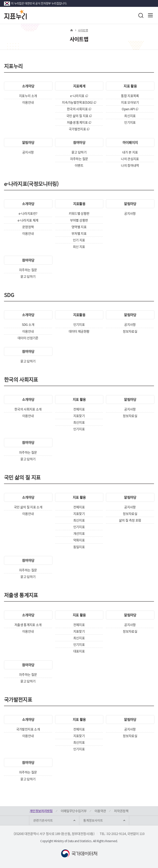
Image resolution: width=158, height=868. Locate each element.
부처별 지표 (79, 233)
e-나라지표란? (28, 213)
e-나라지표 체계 (28, 220)
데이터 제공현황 (79, 331)
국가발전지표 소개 (28, 729)
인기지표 (130, 122)
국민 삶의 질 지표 (77, 116)
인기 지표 (79, 240)
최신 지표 (79, 247)
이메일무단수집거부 (74, 811)
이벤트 (79, 165)
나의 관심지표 (130, 159)
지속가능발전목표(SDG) (77, 102)
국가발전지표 (77, 129)
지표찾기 (79, 416)
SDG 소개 (28, 324)
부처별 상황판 (79, 220)
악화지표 (79, 540)
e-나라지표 (77, 96)
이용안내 (28, 102)
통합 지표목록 (130, 96)
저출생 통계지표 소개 (28, 625)
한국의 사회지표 (77, 109)
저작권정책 (121, 811)
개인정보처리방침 (41, 811)
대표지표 (79, 651)
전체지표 (79, 409)
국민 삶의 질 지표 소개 (28, 507)
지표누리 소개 (28, 96)
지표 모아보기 (130, 102)
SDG (9, 296)
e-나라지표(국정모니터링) (31, 185)
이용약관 (100, 811)
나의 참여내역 (130, 165)
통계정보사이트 (93, 820)
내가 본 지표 (130, 152)
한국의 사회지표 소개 (28, 409)
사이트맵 (83, 30)
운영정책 (28, 227)
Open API (128, 109)
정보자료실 (130, 331)
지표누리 (13, 67)
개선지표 (79, 533)
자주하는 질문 (79, 159)
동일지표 (79, 547)
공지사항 (28, 152)
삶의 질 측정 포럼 (130, 520)
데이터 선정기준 (28, 338)
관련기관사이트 (43, 820)
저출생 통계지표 (77, 122)
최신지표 (130, 116)
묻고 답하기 (79, 152)
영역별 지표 (79, 227)
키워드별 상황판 (79, 213)
